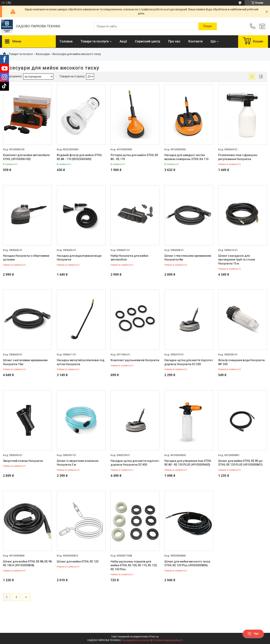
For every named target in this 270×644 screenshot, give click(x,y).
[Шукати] (208, 26)
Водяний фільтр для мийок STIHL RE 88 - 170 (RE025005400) (79, 157)
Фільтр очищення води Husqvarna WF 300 (241, 362)
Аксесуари (43, 54)
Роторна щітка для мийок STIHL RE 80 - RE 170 (134, 157)
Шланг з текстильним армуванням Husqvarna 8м (188, 258)
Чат (253, 634)
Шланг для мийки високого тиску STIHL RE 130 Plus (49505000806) (187, 563)
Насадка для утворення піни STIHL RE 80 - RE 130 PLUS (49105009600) (188, 463)
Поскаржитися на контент (136, 640)
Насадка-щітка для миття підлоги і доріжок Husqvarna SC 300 (189, 362)
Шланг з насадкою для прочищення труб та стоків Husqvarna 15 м (237, 260)
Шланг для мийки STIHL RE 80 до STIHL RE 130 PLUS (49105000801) (240, 463)
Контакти (195, 41)
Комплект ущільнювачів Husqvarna (135, 360)
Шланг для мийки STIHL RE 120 (78, 561)
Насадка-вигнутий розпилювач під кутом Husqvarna (81, 362)
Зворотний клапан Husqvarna (23, 461)
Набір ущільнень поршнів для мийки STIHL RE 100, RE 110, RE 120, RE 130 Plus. (134, 565)
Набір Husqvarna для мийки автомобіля (129, 258)
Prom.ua (154, 637)
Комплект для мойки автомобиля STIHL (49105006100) (26, 157)
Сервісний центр (148, 41)
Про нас (174, 41)
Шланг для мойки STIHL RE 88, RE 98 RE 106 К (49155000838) (27, 563)
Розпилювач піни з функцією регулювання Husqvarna (238, 157)
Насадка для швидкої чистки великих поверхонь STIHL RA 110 (186, 157)
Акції (123, 41)
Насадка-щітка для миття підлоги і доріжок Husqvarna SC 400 (135, 463)
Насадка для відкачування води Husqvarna (79, 258)
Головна (66, 41)
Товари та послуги (95, 41)
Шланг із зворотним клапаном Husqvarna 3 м (78, 463)
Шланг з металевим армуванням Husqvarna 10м (25, 362)
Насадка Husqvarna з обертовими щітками (26, 258)
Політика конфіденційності (168, 640)
